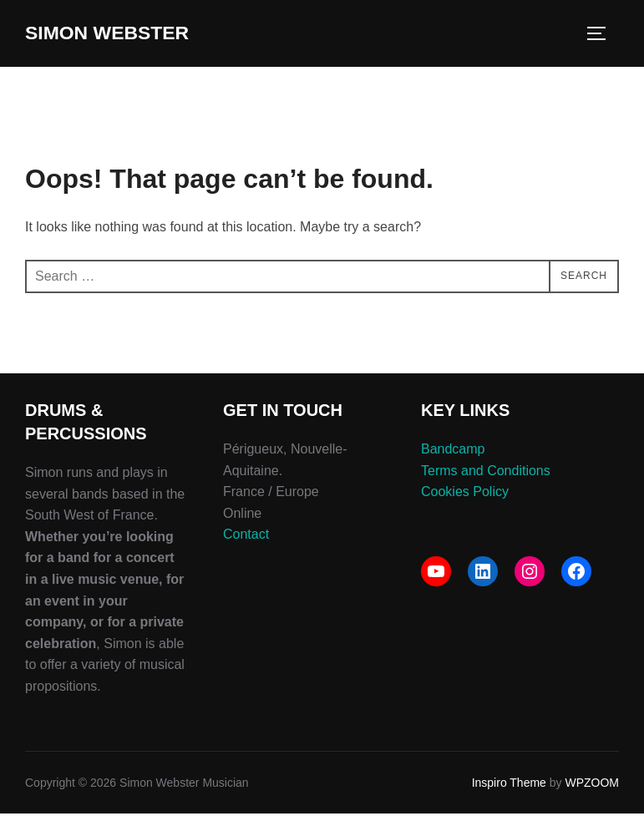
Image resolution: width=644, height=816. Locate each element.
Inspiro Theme (509, 785)
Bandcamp (453, 451)
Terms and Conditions (486, 472)
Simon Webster (118, 34)
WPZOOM (592, 785)
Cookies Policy (465, 494)
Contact (246, 537)
